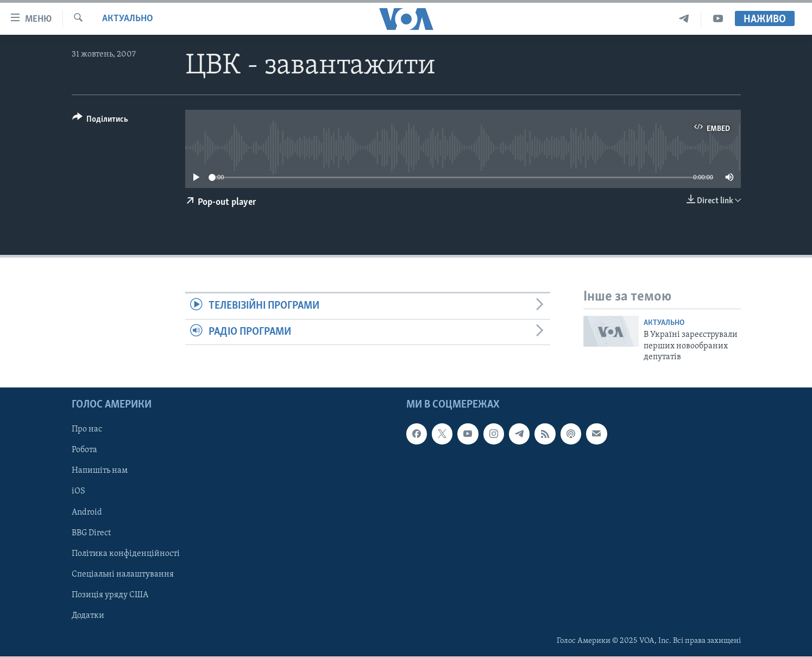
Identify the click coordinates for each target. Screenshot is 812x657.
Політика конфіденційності (126, 554)
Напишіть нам (100, 471)
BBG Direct (91, 533)
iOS (78, 492)
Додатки (88, 616)
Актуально (128, 19)
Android (87, 512)
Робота (84, 450)
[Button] (100, 121)
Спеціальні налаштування (123, 574)
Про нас (87, 430)
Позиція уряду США (110, 595)
